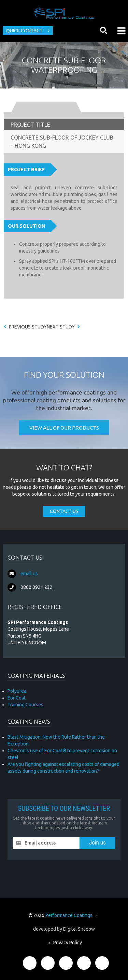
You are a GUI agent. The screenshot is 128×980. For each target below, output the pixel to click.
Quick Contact (24, 31)
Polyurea (17, 691)
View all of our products (64, 428)
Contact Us (64, 511)
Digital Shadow (79, 929)
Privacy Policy (68, 943)
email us (29, 574)
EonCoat (17, 698)
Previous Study (25, 327)
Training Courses (25, 705)
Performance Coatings (69, 915)
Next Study (63, 327)
